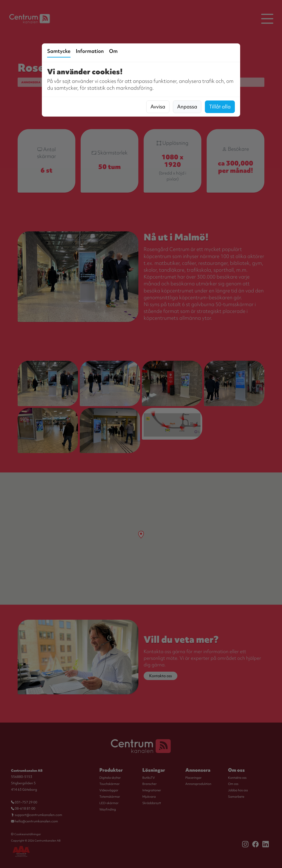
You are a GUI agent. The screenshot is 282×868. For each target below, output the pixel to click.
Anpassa (187, 107)
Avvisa (158, 107)
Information (90, 51)
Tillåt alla (220, 107)
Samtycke (59, 51)
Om (113, 51)
